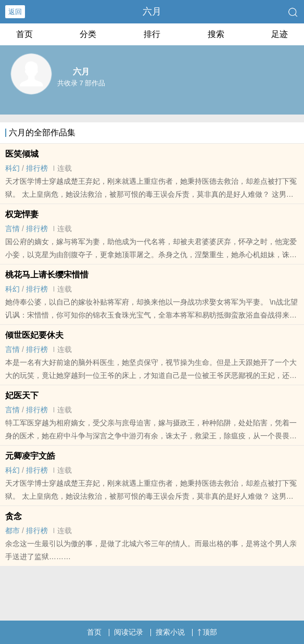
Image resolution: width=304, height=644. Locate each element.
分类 (88, 34)
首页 (24, 34)
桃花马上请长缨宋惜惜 (47, 275)
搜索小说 (170, 632)
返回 (15, 12)
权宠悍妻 (22, 214)
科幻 (12, 168)
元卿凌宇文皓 (30, 456)
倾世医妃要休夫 (34, 335)
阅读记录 (129, 632)
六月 (152, 11)
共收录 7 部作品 (81, 83)
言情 (12, 229)
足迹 (280, 34)
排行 (152, 34)
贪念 (14, 516)
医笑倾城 (22, 154)
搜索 (216, 34)
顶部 (207, 632)
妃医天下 (22, 395)
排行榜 (37, 168)
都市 (12, 531)
